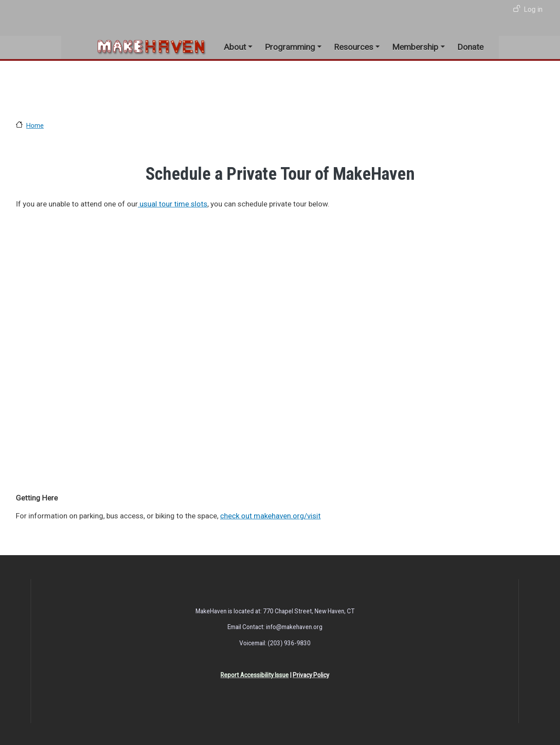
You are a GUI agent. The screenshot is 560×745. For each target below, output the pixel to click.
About (235, 47)
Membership (415, 47)
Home (35, 126)
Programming (290, 47)
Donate (470, 47)
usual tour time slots (173, 204)
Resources (353, 47)
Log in (533, 9)
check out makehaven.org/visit (270, 516)
